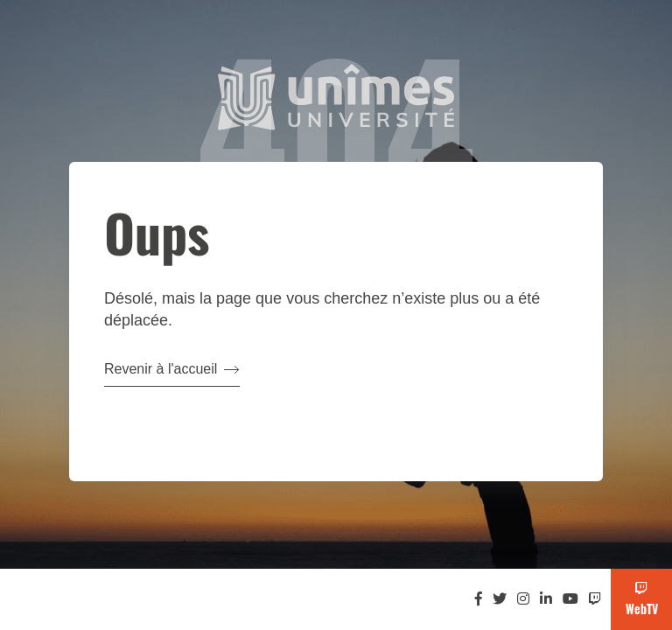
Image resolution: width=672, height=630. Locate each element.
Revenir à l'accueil (172, 369)
